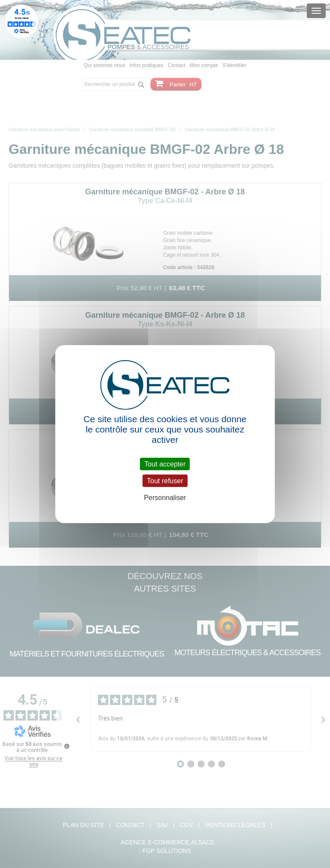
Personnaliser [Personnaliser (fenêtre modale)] (165, 498)
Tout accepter (165, 464)
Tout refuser (165, 480)
